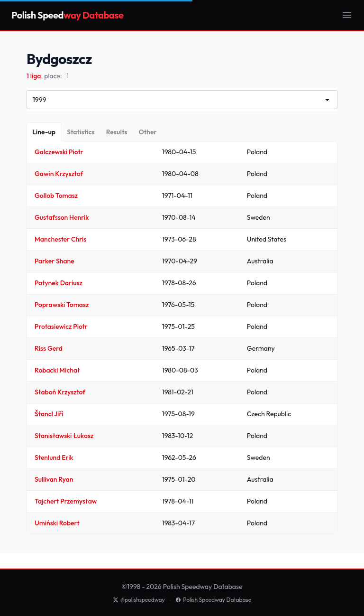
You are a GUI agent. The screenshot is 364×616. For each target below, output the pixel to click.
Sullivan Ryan (54, 479)
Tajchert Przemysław (66, 501)
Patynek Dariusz (59, 283)
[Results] (117, 132)
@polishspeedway (139, 600)
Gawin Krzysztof (59, 174)
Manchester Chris (60, 239)
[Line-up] (44, 132)
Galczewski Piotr (59, 152)
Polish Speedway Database (213, 600)
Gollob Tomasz (56, 196)
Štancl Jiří (49, 414)
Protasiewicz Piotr (61, 327)
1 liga (34, 76)
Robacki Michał (57, 370)
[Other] (147, 132)
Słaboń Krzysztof (60, 392)
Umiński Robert (57, 523)
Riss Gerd (49, 348)
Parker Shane (55, 261)
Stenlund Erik (54, 457)
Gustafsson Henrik (62, 217)
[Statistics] (81, 132)
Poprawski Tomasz (62, 305)
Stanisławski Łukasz (64, 436)
